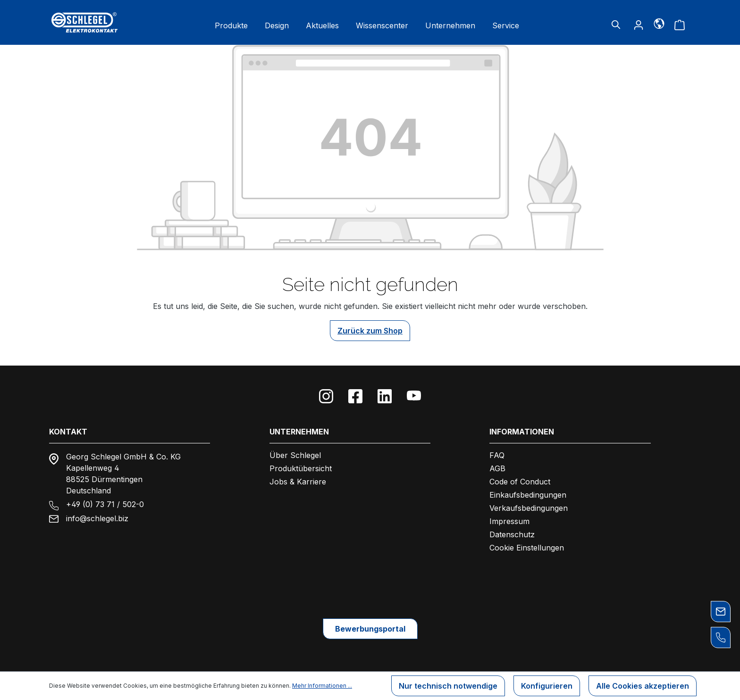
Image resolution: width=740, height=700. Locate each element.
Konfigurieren (547, 686)
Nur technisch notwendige (448, 686)
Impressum (509, 521)
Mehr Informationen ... (322, 686)
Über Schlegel (295, 455)
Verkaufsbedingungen (529, 508)
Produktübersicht (301, 468)
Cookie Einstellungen (527, 548)
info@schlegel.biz (97, 518)
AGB (497, 468)
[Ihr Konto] (639, 25)
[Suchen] (616, 25)
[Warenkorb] (680, 25)
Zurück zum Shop (370, 331)
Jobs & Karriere (298, 482)
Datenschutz (512, 534)
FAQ (497, 455)
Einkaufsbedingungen (528, 495)
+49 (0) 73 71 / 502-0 (105, 504)
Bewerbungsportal (370, 629)
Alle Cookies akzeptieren (643, 686)
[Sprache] (659, 23)
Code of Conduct (520, 482)
